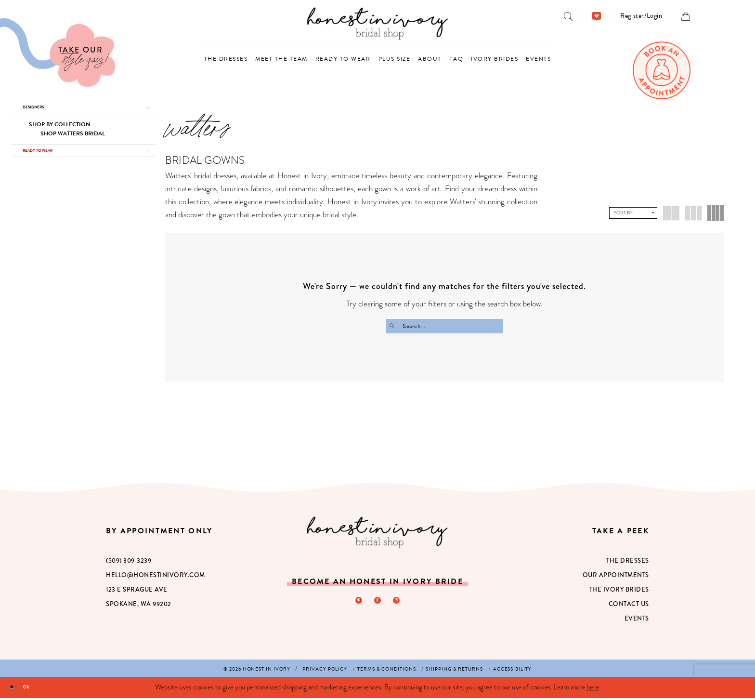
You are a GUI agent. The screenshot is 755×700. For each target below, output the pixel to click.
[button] (641, 16)
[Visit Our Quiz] (58, 53)
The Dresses (628, 562)
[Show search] (568, 16)
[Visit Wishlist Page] (597, 16)
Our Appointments (616, 577)
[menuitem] (568, 16)
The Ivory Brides (619, 591)
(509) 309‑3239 (129, 562)
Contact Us (629, 606)
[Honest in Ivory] (377, 535)
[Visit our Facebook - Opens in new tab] (377, 604)
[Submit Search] (395, 326)
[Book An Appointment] (662, 70)
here (593, 689)
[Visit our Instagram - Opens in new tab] (400, 604)
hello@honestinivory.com (156, 577)
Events (637, 620)
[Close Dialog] (15, 689)
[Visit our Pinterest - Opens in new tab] (355, 604)
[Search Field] (445, 326)
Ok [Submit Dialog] (37, 689)
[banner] (378, 23)
